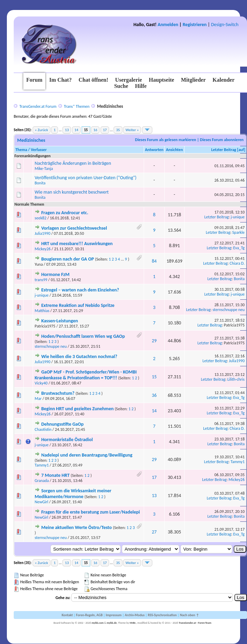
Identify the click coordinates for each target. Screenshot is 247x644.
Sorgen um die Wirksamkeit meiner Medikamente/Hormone (73, 494)
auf (241, 150)
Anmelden (168, 25)
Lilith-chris (236, 379)
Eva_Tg (239, 248)
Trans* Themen (77, 106)
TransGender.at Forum (38, 106)
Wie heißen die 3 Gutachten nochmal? (79, 356)
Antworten (154, 150)
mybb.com (98, 623)
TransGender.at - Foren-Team (195, 623)
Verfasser (39, 150)
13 (67, 130)
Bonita (40, 183)
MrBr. (133, 623)
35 (118, 130)
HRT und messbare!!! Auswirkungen (77, 244)
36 (154, 395)
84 (154, 261)
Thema (21, 150)
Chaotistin (43, 429)
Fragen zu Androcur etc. (65, 213)
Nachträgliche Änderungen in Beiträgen (73, 163)
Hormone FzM (55, 274)
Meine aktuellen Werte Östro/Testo (77, 527)
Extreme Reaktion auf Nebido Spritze (78, 305)
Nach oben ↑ (189, 615)
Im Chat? (61, 80)
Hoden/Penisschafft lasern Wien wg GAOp (83, 336)
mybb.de (112, 623)
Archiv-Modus (135, 615)
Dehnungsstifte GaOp (62, 424)
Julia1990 (43, 233)
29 (154, 341)
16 (95, 130)
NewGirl (42, 502)
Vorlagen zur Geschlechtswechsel (74, 228)
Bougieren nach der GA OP (68, 259)
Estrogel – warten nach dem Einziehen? (80, 290)
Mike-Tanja (44, 169)
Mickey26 (43, 249)
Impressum (114, 615)
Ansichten (174, 150)
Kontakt (67, 615)
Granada (42, 481)
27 (154, 532)
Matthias (42, 311)
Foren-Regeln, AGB (89, 615)
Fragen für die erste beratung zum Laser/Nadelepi (91, 512)
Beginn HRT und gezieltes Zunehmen (77, 409)
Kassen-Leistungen (60, 321)
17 (105, 130)
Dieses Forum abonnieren (222, 140)
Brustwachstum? (58, 393)
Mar (38, 399)
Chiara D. (237, 263)
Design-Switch (225, 25)
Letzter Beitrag (224, 150)
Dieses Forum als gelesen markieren (166, 140)
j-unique (238, 217)
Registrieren (195, 25)
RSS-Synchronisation (162, 615)
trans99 (41, 280)
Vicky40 (41, 383)
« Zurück (42, 130)
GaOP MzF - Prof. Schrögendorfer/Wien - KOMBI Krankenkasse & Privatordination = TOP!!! (86, 375)
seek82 (40, 218)
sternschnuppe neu (229, 310)
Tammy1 (42, 465)
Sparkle (238, 232)
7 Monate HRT (55, 475)
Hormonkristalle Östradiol (67, 440)
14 (76, 130)
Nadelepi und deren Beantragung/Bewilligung (87, 455)
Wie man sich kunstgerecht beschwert (72, 192)
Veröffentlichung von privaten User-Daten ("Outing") (86, 178)
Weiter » (132, 130)
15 (154, 377)
